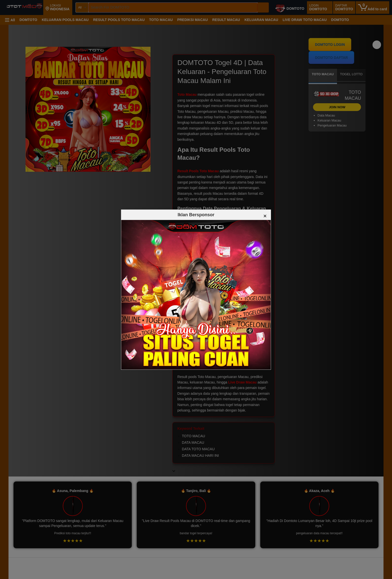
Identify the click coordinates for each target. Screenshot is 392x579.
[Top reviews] (196, 562)
